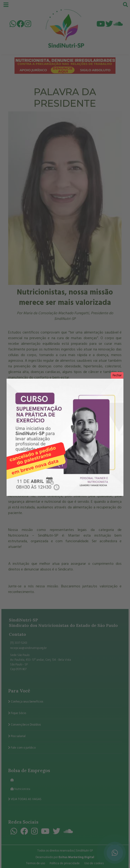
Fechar (117, 375)
